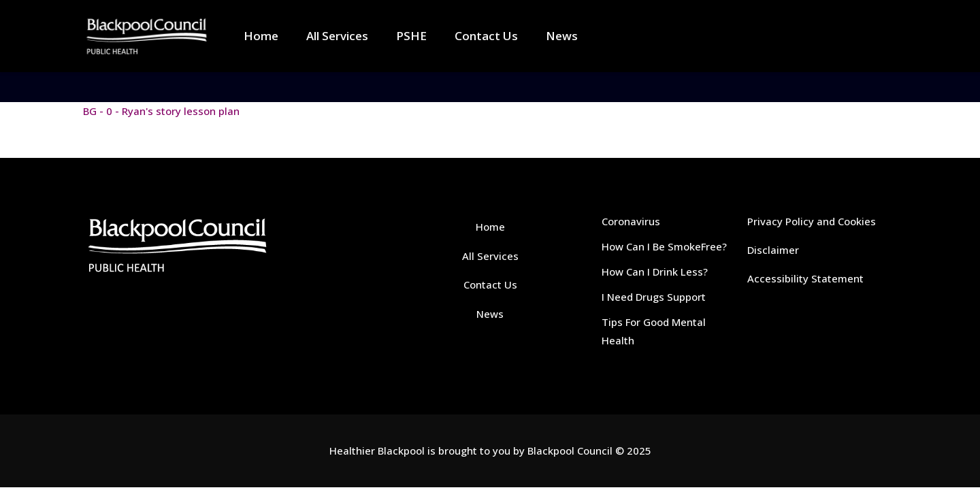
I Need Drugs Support (654, 297)
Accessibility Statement (805, 278)
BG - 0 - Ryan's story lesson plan (161, 111)
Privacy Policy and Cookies (812, 221)
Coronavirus (631, 221)
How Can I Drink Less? (655, 272)
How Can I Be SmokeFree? (664, 246)
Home (490, 227)
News (490, 314)
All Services (490, 256)
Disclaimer (773, 250)
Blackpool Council (570, 451)
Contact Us (490, 284)
